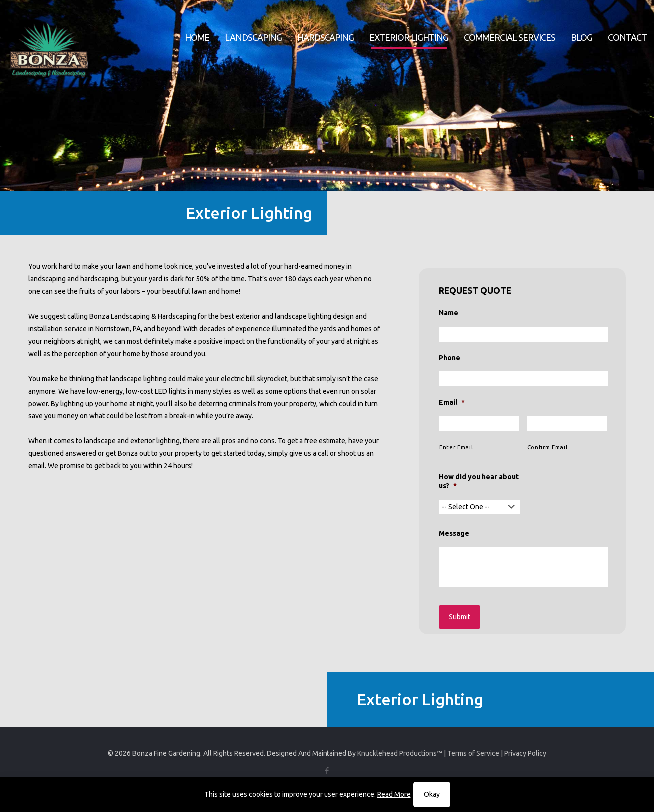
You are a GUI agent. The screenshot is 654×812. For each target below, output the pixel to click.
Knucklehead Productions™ (400, 753)
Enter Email (456, 447)
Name (449, 313)
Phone (450, 358)
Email (452, 402)
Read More (394, 794)
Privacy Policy (525, 753)
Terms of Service (473, 753)
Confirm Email (547, 447)
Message (454, 533)
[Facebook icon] (327, 770)
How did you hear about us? (479, 481)
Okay (432, 794)
